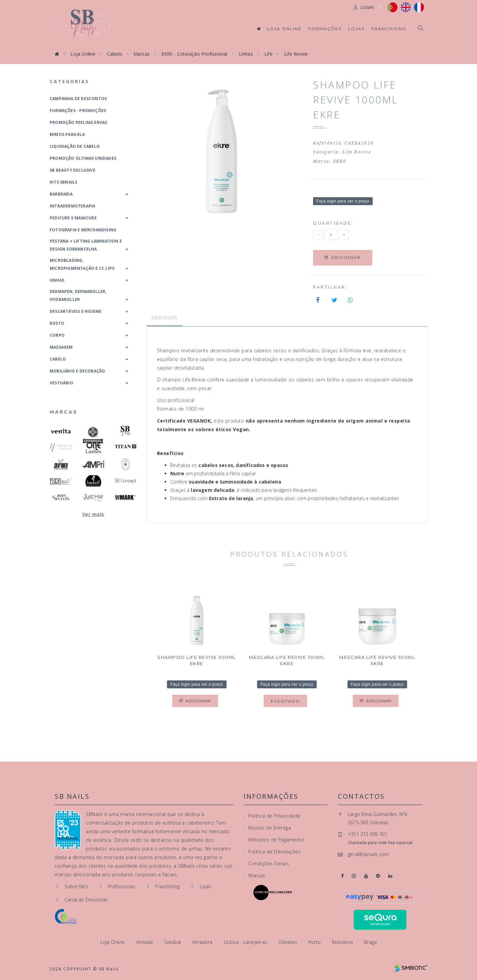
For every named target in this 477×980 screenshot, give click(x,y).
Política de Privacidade (272, 816)
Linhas (246, 54)
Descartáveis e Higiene (76, 311)
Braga (370, 942)
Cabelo (115, 54)
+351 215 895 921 (368, 834)
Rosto (57, 323)
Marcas (142, 54)
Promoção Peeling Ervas (78, 122)
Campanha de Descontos (78, 99)
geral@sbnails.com (368, 855)
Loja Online (284, 29)
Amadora (203, 942)
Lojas (356, 29)
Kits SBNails (63, 182)
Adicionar (343, 258)
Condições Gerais (266, 864)
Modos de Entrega (267, 828)
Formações (325, 29)
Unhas (57, 280)
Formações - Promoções (78, 111)
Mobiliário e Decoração (77, 371)
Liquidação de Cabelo (75, 146)
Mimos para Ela (67, 134)
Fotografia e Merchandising (83, 230)
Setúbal (173, 942)
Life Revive (296, 54)
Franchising (389, 29)
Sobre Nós (76, 886)
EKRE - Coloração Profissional (194, 54)
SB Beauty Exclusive (73, 170)
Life (268, 54)
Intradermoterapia (72, 206)
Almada (145, 942)
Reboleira (343, 942)
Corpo (57, 335)
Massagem (61, 347)
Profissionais (122, 886)
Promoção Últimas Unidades (83, 158)
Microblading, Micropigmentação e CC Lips (82, 264)
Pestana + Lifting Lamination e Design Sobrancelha (86, 245)
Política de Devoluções (272, 852)
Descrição (165, 318)
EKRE (340, 161)
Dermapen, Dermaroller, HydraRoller (78, 295)
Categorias (69, 81)
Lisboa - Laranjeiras (246, 942)
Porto (315, 942)
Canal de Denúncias (86, 900)
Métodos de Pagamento (274, 840)
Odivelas (288, 942)
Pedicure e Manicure (73, 218)
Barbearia (61, 194)
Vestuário (61, 383)
